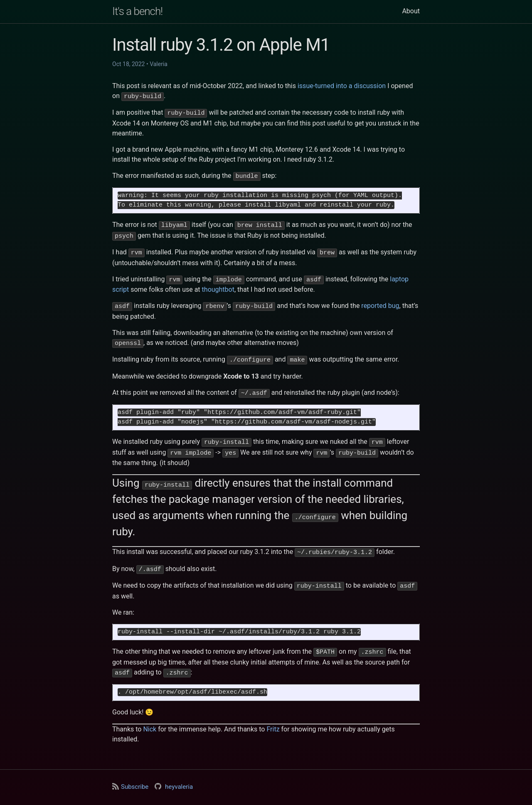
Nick (150, 718)
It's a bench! (137, 11)
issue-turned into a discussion (342, 86)
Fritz (273, 718)
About (411, 11)
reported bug (380, 302)
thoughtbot (218, 285)
